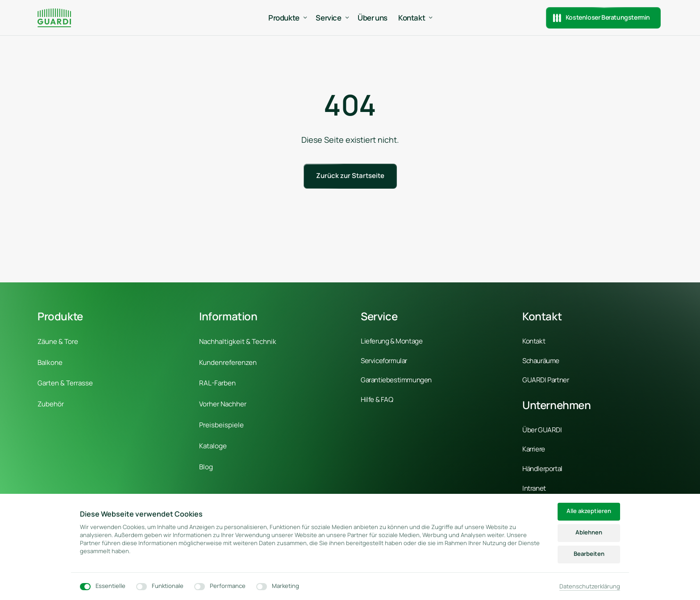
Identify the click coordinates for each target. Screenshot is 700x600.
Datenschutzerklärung (590, 586)
